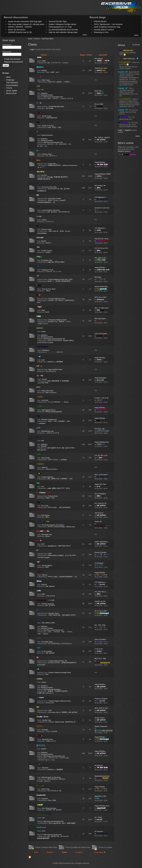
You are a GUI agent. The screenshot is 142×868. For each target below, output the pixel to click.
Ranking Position (47, 95)
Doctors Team (47, 154)
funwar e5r (98, 521)
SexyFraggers (47, 565)
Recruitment (99, 59)
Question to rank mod (102, 208)
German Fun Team (49, 289)
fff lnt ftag (98, 277)
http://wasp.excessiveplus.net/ (54, 756)
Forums (9, 88)
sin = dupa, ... (99, 817)
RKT (43, 544)
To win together (47, 651)
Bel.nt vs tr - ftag (100, 658)
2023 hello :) (99, 91)
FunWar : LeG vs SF (102, 398)
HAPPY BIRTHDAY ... (102, 542)
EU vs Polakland (100, 494)
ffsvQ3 (44, 241)
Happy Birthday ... (101, 162)
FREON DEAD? (100, 21)
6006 (44, 61)
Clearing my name (101, 68)
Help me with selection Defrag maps (63, 32)
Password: (7, 52)
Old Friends (46, 458)
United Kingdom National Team (60, 701)
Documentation (12, 85)
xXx (43, 818)
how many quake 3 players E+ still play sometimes (28, 24)
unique (44, 682)
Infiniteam (46, 350)
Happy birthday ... (101, 787)
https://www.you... (130, 58)
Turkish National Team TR (58, 661)
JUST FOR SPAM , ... (102, 334)
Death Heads (47, 116)
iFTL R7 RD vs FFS (101, 248)
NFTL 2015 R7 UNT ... (102, 708)
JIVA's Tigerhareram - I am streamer (108, 24)
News (8, 77)
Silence (45, 575)
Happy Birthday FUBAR (103, 174)
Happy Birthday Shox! (102, 806)
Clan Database (12, 82)
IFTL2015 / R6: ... (101, 429)
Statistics (44, 93)
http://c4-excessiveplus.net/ (53, 97)
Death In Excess (48, 126)
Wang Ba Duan (47, 739)
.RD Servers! (99, 513)
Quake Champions (101, 726)
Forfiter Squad (47, 251)
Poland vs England (101, 699)
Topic (36, 852)
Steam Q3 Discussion (17, 30)
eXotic (44, 220)
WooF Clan (45, 789)
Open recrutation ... (101, 639)
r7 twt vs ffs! (99, 649)
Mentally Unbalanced (49, 419)
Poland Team (53, 496)
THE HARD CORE (48, 623)
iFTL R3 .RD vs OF (101, 455)
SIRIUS (44, 584)
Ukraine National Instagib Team (60, 672)
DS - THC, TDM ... (101, 625)
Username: (8, 45)
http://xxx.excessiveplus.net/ (54, 821)
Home (30, 39)
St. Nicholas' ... (100, 831)
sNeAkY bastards (48, 604)
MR (43, 441)
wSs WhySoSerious (49, 808)
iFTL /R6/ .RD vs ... (101, 592)
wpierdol (45, 798)
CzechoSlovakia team (56, 106)
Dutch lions (52, 164)
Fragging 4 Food (47, 270)
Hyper (44, 331)
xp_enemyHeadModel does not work (63, 30)
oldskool (44, 467)
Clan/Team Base (47, 39)
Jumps (44, 379)
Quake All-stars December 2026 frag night (25, 21)
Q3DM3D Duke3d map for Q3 (20, 32)
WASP (44, 749)
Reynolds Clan (47, 534)
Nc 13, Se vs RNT (101, 611)
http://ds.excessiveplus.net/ (53, 142)
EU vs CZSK (99, 104)
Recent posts (11, 93)
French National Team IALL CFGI (60, 279)
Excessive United (55, 198)
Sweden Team (54, 613)
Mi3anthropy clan (48, 431)
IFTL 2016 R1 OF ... (101, 503)
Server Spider (12, 91)
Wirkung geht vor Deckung (51, 777)
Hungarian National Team (58, 320)
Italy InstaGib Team (55, 369)
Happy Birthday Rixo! (102, 442)
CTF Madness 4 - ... (101, 197)
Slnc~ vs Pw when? (101, 475)
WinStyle (45, 768)
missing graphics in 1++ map (60, 27)
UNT (50, 710)
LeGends (45, 400)
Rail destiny (46, 515)
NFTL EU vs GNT (101, 297)
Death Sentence (47, 135)
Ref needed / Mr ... (101, 186)
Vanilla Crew (47, 720)
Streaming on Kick (101, 32)
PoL (43, 486)
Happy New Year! (100, 484)
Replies (50, 852)
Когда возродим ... (101, 378)
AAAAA (44, 70)
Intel (43, 360)
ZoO (44, 831)
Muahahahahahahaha (102, 776)
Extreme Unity (47, 229)
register (128, 130)
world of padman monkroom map (107, 27)
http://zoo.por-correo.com (52, 834)
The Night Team (47, 642)
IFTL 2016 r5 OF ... (101, 258)
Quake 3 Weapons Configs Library (62, 24)
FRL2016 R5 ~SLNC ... (102, 239)
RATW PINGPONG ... (102, 287)
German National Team (57, 299)
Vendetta (45, 730)
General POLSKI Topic (58, 21)
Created (79, 852)
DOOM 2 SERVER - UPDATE (20, 27)
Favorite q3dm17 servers (104, 30)
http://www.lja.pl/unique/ (52, 689)
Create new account (12, 59)
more (85, 35)
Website (44, 446)
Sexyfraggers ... (100, 563)
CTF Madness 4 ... (101, 228)
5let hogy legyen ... (101, 319)
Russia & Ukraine (100, 552)
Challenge (10, 80)
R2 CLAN (45, 506)
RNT (50, 554)
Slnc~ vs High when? (102, 308)
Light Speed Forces (48, 410)
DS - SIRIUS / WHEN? (102, 138)
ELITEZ (44, 175)
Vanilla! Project (100, 718)
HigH (43, 310)
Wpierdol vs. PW (100, 796)
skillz (43, 594)
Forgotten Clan (47, 260)
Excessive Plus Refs (49, 187)
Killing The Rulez (48, 391)
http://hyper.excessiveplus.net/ (54, 339)
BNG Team (46, 80)
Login (32, 49)
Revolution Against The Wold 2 (53, 525)
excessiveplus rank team (51, 210)
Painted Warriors (47, 477)
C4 (43, 90)
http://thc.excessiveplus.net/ (53, 630)
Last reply (100, 852)
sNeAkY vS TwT (100, 601)
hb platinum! (99, 765)
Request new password (14, 62)
